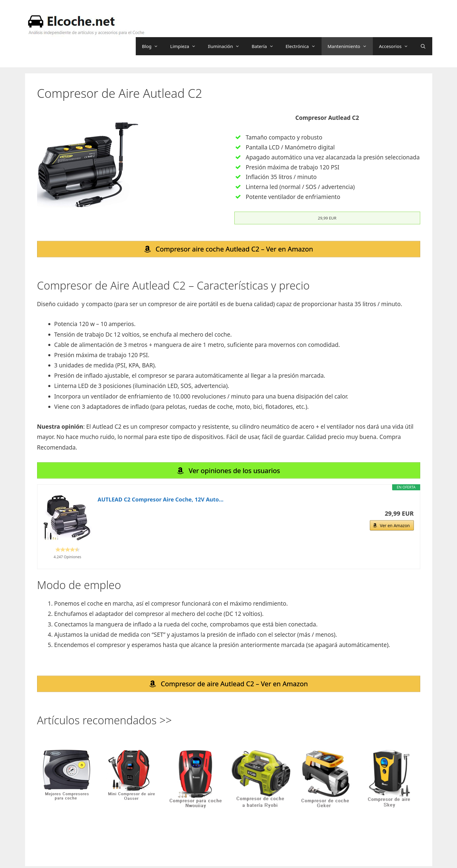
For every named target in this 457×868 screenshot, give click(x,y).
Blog (153, 46)
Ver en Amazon (395, 526)
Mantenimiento (350, 46)
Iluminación (227, 46)
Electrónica (304, 46)
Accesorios (397, 46)
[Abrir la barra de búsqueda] (423, 46)
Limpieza (186, 46)
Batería (266, 46)
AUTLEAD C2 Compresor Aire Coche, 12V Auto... (161, 500)
